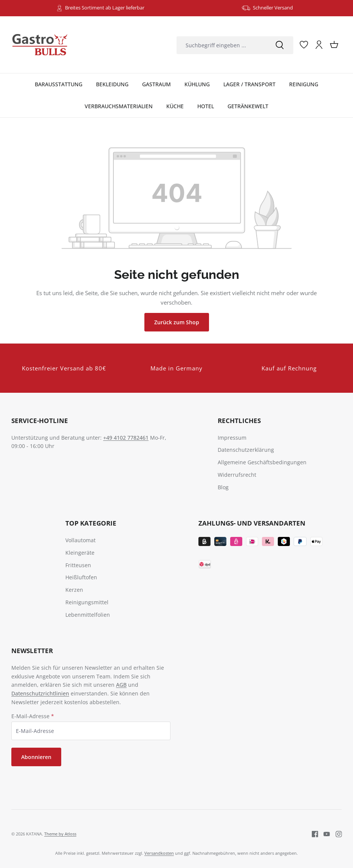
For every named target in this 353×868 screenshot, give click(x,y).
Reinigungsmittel (87, 602)
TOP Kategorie (91, 523)
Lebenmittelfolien (88, 615)
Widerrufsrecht (237, 475)
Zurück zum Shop (177, 322)
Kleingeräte (80, 553)
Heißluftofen (81, 577)
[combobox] (221, 45)
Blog (223, 487)
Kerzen (74, 590)
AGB (121, 685)
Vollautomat (81, 540)
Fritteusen (78, 565)
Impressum (232, 438)
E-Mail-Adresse (33, 716)
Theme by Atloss (60, 834)
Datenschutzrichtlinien (40, 693)
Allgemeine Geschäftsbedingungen (262, 462)
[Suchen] (280, 45)
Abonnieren (36, 757)
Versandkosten (159, 853)
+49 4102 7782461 (126, 438)
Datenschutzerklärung (246, 450)
